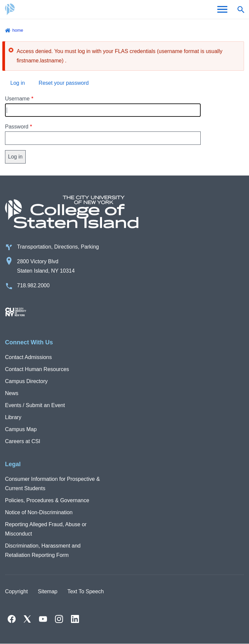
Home (18, 30)
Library (13, 417)
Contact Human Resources (37, 369)
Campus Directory (26, 381)
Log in (18, 83)
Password (17, 127)
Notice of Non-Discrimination (39, 512)
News (12, 393)
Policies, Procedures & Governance (47, 500)
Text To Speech (85, 591)
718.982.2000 (33, 285)
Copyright (16, 591)
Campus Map (21, 429)
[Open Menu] (222, 9)
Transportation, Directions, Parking (58, 247)
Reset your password (64, 83)
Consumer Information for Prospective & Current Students (52, 484)
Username (17, 99)
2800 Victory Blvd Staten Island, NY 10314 (46, 266)
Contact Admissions (28, 357)
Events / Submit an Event (35, 405)
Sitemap (47, 591)
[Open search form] (241, 9)
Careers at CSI (23, 441)
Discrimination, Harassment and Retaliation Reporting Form (43, 550)
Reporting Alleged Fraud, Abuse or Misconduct (46, 529)
